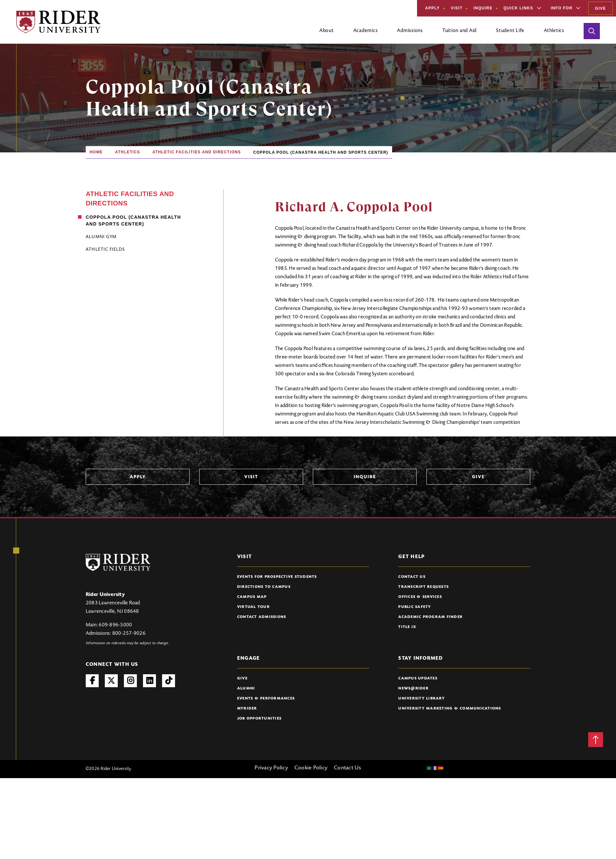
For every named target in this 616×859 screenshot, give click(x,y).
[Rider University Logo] (118, 562)
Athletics (128, 152)
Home (96, 152)
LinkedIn (149, 681)
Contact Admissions (262, 617)
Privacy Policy (271, 768)
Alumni (246, 688)
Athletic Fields (105, 250)
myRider (247, 709)
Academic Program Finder (430, 617)
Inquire (483, 8)
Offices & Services (420, 597)
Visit (456, 8)
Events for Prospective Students (277, 577)
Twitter (111, 681)
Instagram (130, 681)
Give (600, 8)
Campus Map (252, 597)
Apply (432, 8)
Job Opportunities (259, 719)
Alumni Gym (101, 237)
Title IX (407, 627)
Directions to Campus (264, 587)
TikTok (169, 681)
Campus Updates (418, 678)
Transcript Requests (423, 587)
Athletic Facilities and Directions (197, 152)
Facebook (92, 681)
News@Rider (413, 688)
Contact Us (412, 577)
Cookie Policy (311, 768)
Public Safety (415, 607)
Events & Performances (266, 699)
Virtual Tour (253, 607)
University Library (422, 699)
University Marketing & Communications (450, 709)
